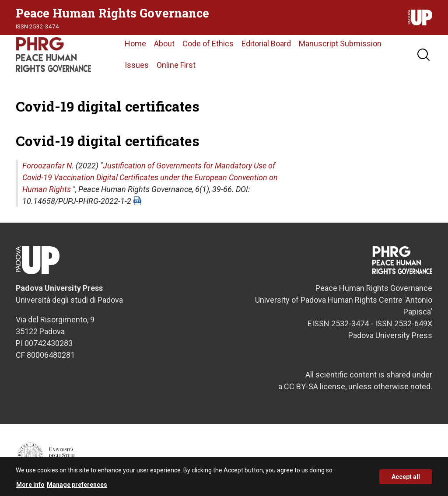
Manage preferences (77, 488)
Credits (423, 460)
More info (30, 488)
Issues (137, 65)
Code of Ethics (208, 44)
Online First (176, 65)
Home (135, 44)
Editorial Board (266, 44)
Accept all (406, 480)
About (164, 44)
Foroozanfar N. (48, 166)
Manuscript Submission (340, 44)
